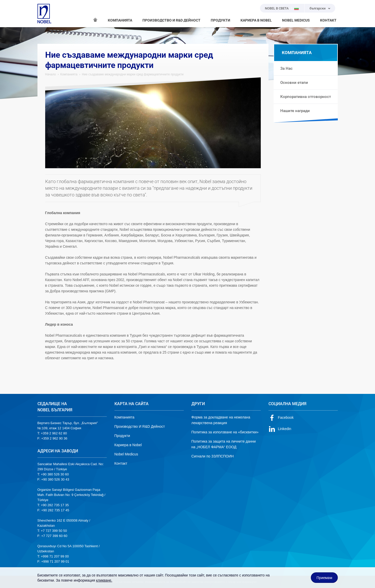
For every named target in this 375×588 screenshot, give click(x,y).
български (318, 8)
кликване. (104, 580)
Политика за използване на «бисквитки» (225, 432)
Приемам (324, 578)
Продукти (122, 436)
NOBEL (44, 14)
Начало (51, 74)
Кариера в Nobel (128, 445)
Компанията (69, 74)
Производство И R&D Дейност (140, 426)
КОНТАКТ (328, 20)
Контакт (121, 463)
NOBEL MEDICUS (296, 20)
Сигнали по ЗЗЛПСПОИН (213, 456)
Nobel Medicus (126, 454)
